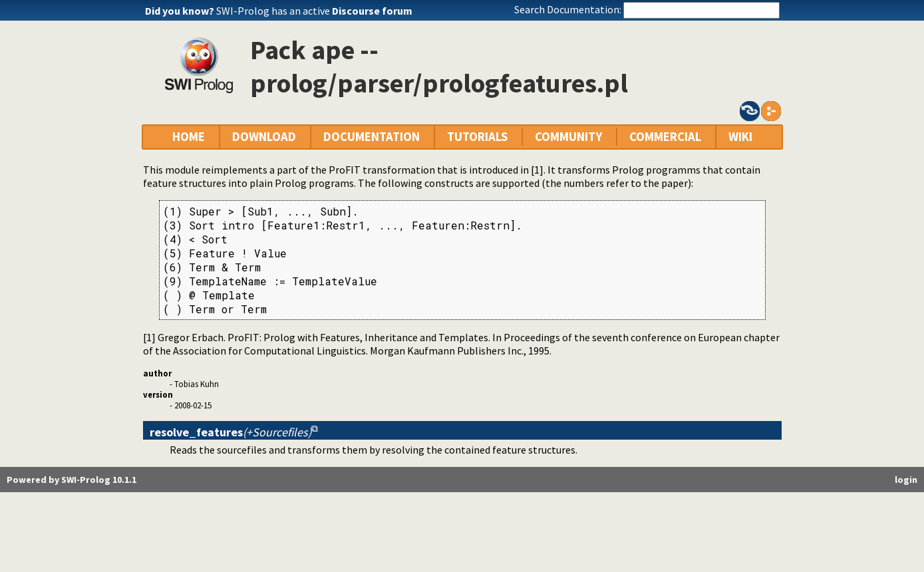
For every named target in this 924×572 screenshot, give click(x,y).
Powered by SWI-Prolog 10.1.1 (72, 480)
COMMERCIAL (665, 137)
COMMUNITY (568, 137)
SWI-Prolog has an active (314, 11)
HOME (189, 137)
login (906, 480)
